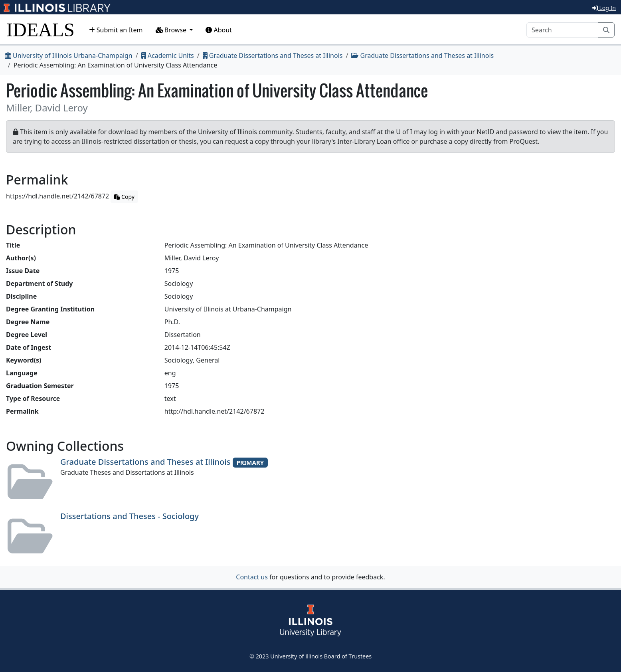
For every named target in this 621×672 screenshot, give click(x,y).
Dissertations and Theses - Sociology (130, 516)
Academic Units (168, 56)
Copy (124, 197)
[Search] (562, 30)
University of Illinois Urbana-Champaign (69, 56)
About (219, 30)
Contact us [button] (252, 577)
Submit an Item (116, 30)
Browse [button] (172, 30)
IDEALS (41, 30)
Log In (604, 8)
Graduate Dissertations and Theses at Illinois (273, 56)
